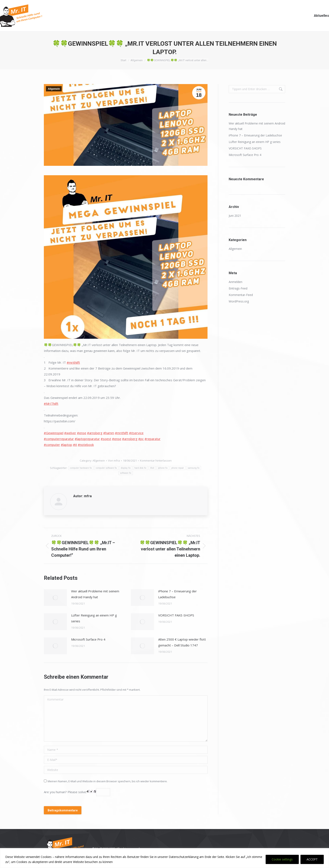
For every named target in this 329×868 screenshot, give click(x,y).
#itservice (136, 433)
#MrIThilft (51, 404)
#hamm (109, 433)
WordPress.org (239, 301)
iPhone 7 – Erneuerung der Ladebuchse (178, 594)
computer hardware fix (81, 468)
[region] (164, 858)
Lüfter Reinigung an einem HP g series (94, 618)
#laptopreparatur (87, 439)
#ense (82, 433)
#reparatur (153, 439)
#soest (106, 439)
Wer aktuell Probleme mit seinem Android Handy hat (95, 594)
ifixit (152, 468)
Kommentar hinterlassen (156, 461)
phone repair (178, 468)
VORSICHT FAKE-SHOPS (176, 615)
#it (75, 445)
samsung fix (194, 468)
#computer (52, 445)
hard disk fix (140, 468)
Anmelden (236, 282)
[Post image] (55, 598)
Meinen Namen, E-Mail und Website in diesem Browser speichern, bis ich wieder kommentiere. (108, 781)
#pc (141, 439)
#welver (70, 433)
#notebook (86, 445)
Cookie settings (282, 859)
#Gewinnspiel (54, 433)
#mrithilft (73, 362)
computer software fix (106, 468)
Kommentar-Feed (241, 295)
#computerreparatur (59, 439)
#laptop (67, 445)
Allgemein (54, 89)
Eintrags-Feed (238, 288)
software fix (126, 473)
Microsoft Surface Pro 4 (88, 639)
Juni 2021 (235, 216)
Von (114, 461)
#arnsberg (95, 433)
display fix (126, 468)
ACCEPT (312, 859)
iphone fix (163, 468)
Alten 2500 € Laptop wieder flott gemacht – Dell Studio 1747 (182, 642)
